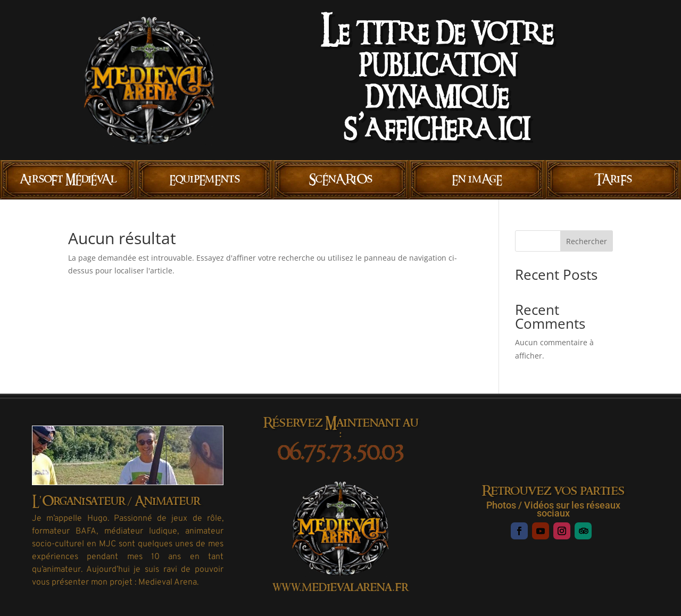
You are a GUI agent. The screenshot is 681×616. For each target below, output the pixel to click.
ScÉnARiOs (341, 179)
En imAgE (477, 179)
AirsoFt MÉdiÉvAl (68, 179)
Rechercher (587, 241)
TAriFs (613, 179)
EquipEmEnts (205, 179)
